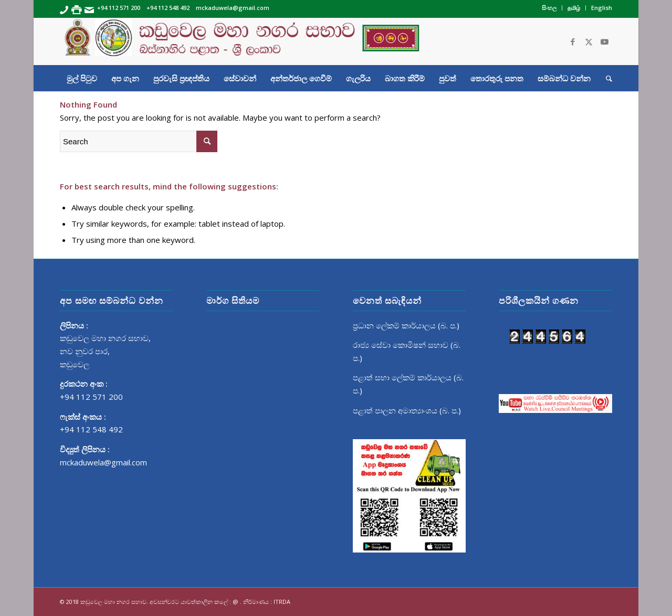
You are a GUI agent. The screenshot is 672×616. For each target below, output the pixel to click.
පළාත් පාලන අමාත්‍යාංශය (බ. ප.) (407, 410)
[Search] (606, 78)
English (602, 8)
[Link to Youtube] (604, 41)
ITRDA (282, 602)
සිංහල (549, 8)
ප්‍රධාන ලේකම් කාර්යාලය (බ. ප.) (406, 325)
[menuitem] (549, 8)
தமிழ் (574, 8)
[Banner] (336, 41)
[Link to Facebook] (573, 41)
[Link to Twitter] (589, 41)
